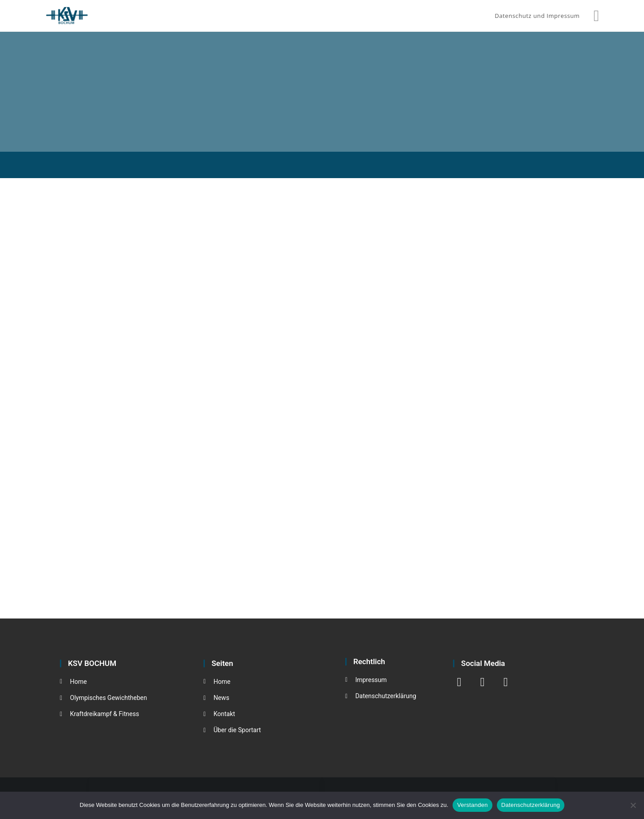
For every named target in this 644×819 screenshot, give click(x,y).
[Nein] (633, 805)
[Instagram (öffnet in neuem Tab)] (596, 15)
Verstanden (472, 805)
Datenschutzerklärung (531, 805)
